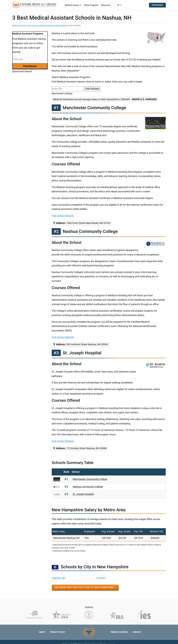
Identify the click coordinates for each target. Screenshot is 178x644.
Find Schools (157, 5)
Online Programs (91, 5)
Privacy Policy (58, 632)
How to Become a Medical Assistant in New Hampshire (47, 25)
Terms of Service (119, 632)
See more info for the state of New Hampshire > (85, 587)
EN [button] (119, 5)
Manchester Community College (90, 479)
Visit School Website (63, 216)
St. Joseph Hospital (83, 494)
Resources (106, 5)
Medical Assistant (19, 25)
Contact (137, 632)
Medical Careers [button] (73, 5)
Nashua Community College (88, 487)
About (42, 632)
